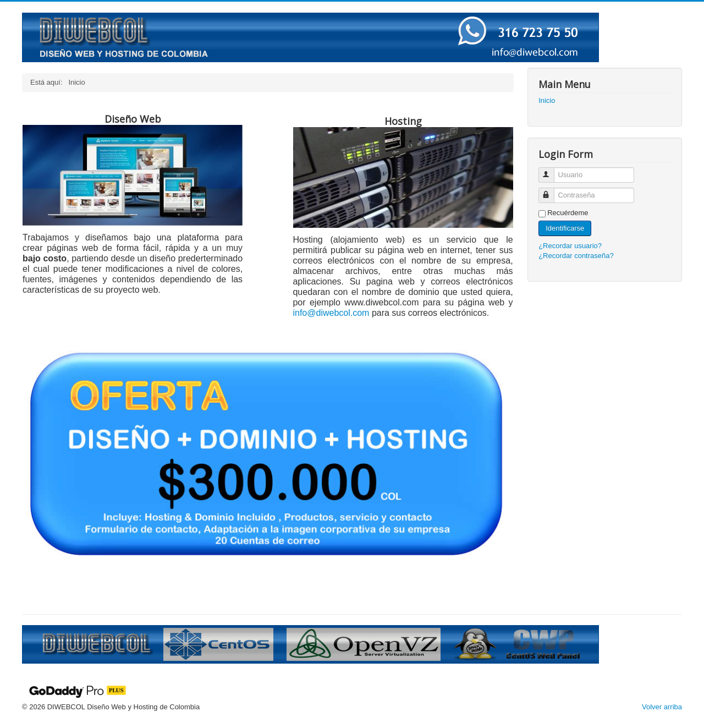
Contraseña (551, 191)
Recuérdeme (568, 213)
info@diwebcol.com (331, 313)
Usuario (551, 170)
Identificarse (565, 228)
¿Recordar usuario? (570, 246)
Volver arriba (662, 707)
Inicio (547, 100)
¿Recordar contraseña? (576, 256)
